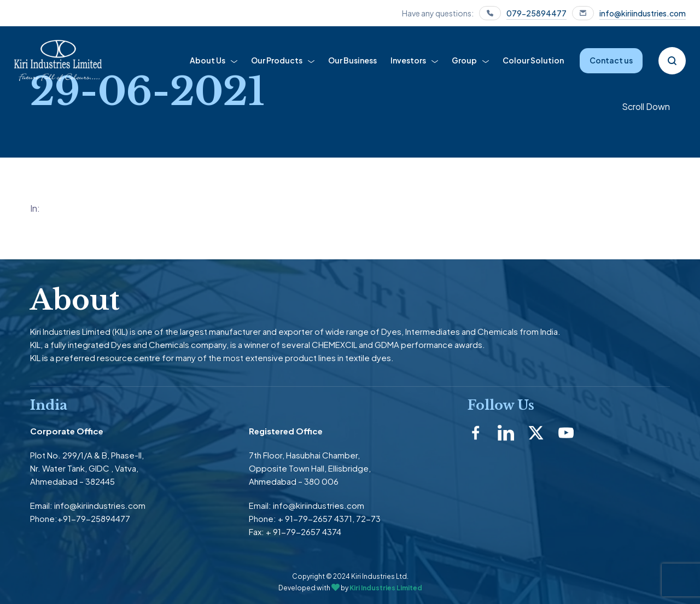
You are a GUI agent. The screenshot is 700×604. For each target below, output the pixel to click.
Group (464, 60)
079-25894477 (536, 13)
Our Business (352, 60)
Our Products (277, 60)
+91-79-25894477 (94, 518)
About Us (208, 60)
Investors (408, 60)
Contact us (611, 60)
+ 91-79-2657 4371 (315, 518)
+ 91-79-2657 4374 (304, 532)
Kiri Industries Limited (386, 588)
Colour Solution (533, 60)
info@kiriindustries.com (643, 13)
